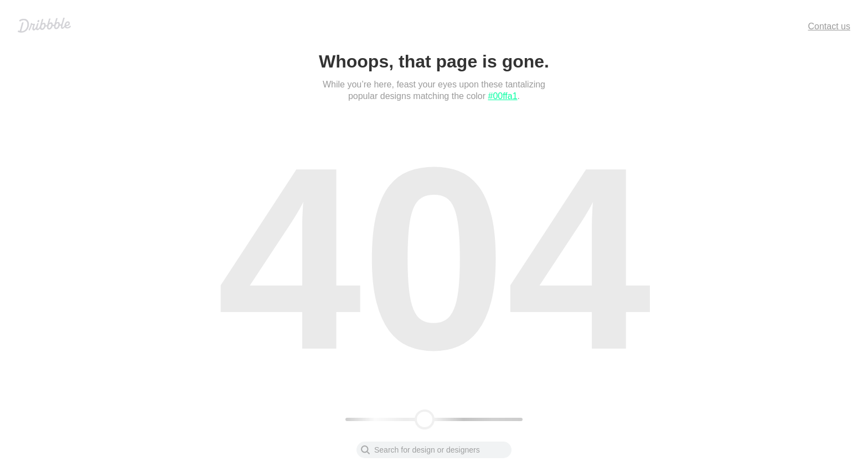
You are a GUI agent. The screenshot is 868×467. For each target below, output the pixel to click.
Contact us (829, 26)
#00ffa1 (503, 96)
